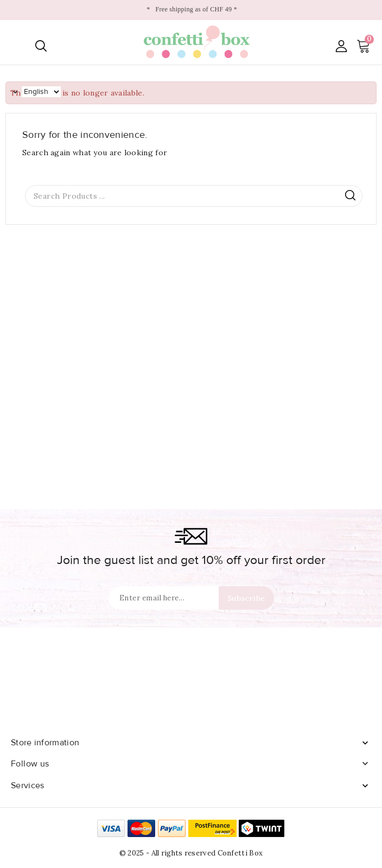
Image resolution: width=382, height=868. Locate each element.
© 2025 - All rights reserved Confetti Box (191, 853)
